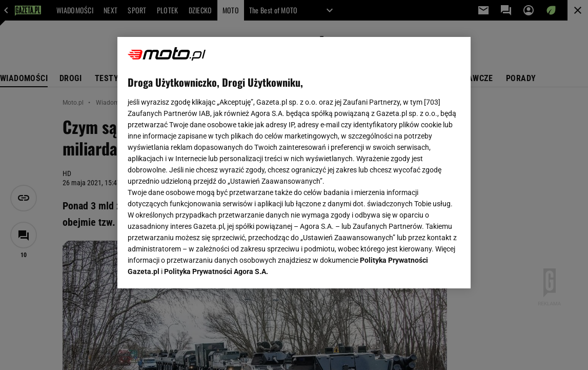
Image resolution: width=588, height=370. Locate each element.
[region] (294, 163)
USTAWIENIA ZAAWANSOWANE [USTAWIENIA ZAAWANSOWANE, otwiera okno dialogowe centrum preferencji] (195, 268)
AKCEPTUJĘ (425, 268)
